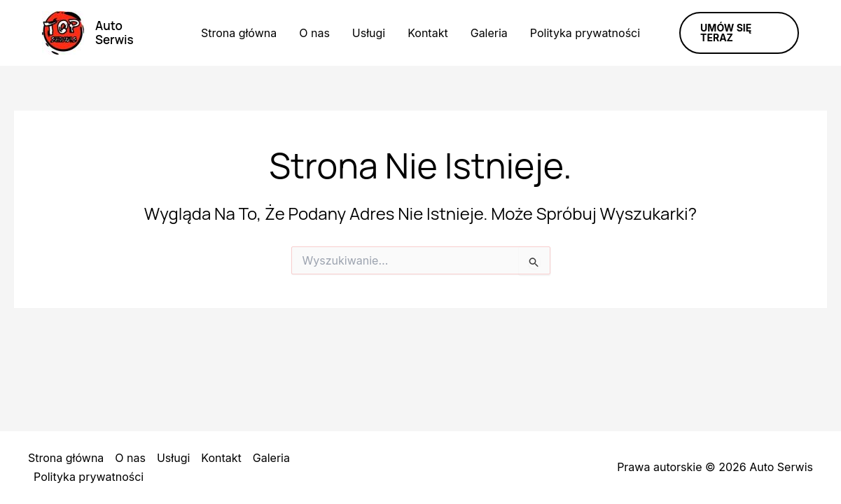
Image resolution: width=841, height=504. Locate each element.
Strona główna (239, 33)
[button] (739, 33)
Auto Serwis (114, 33)
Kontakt (428, 33)
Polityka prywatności (585, 33)
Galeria (489, 33)
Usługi (369, 33)
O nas (314, 33)
